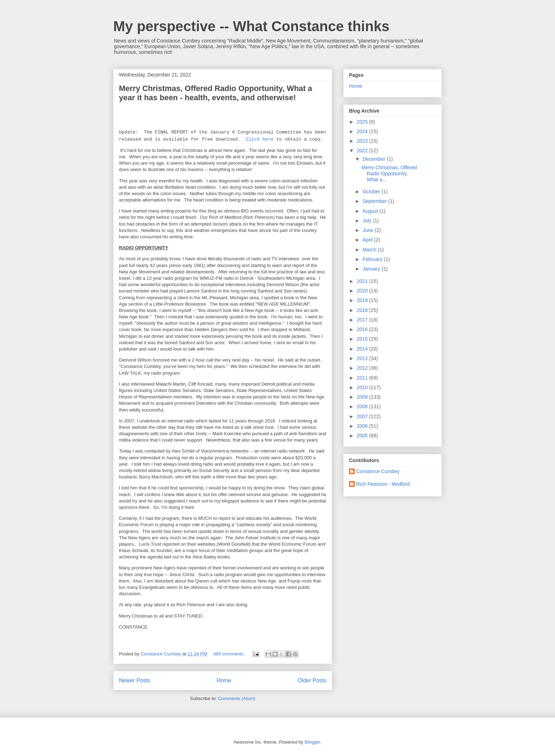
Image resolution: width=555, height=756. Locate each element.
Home (224, 680)
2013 (363, 358)
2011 (363, 378)
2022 (363, 150)
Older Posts (312, 680)
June (368, 230)
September (375, 201)
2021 (363, 281)
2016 (363, 329)
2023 (363, 141)
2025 (363, 122)
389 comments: (230, 654)
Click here (260, 139)
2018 (363, 310)
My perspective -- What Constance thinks (251, 26)
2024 (363, 131)
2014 (363, 349)
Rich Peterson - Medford (383, 484)
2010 (363, 387)
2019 (363, 300)
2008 (363, 407)
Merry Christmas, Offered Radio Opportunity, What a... (389, 174)
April (368, 240)
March (370, 250)
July (368, 221)
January (372, 269)
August (371, 211)
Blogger (312, 742)
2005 (363, 436)
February (373, 259)
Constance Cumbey (378, 471)
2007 (363, 416)
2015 (363, 339)
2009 (363, 397)
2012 (363, 368)
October (372, 192)
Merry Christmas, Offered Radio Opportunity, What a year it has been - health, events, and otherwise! (216, 93)
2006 (363, 426)
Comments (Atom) (237, 698)
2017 (363, 320)
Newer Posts (135, 680)
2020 (363, 291)
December (374, 159)
